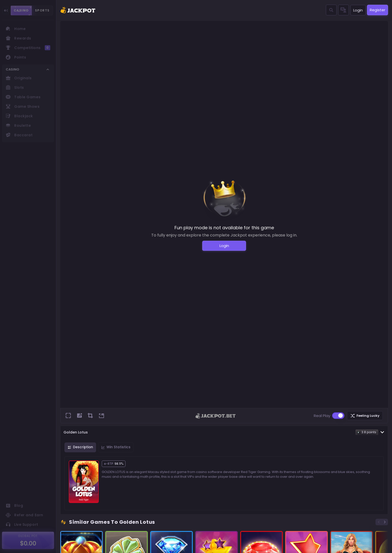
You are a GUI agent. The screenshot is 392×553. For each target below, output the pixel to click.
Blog (14, 505)
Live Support (22, 524)
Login (358, 10)
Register (377, 10)
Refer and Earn (24, 515)
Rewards (18, 38)
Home (16, 29)
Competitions (28, 48)
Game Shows (23, 106)
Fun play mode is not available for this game (224, 228)
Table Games (23, 97)
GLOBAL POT (28, 536)
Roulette (18, 125)
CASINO (21, 10)
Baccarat (19, 135)
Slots (15, 87)
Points (16, 57)
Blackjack (19, 116)
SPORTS (42, 10)
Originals (19, 78)
